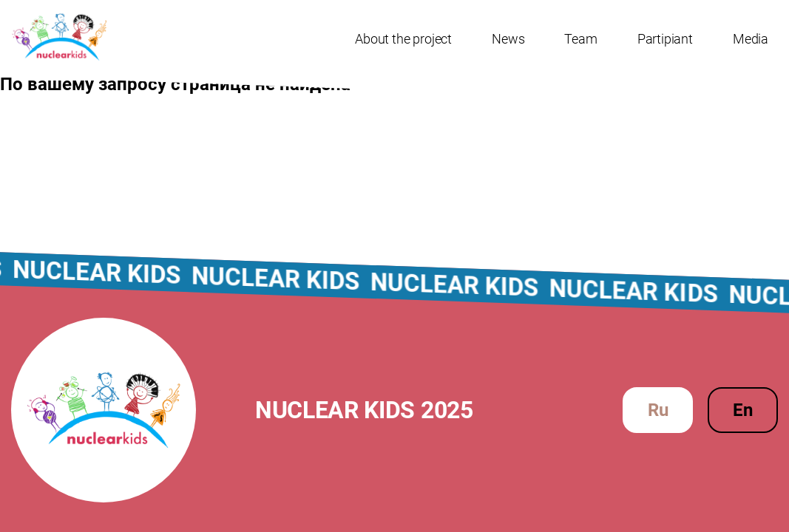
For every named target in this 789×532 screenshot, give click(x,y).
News (508, 39)
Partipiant (665, 39)
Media (751, 39)
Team (580, 39)
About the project (403, 39)
